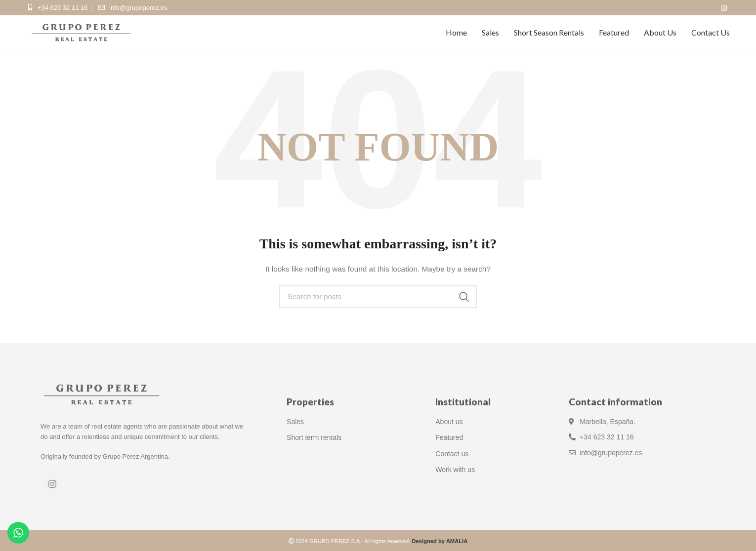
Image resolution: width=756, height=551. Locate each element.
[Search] (378, 297)
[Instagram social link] (724, 8)
